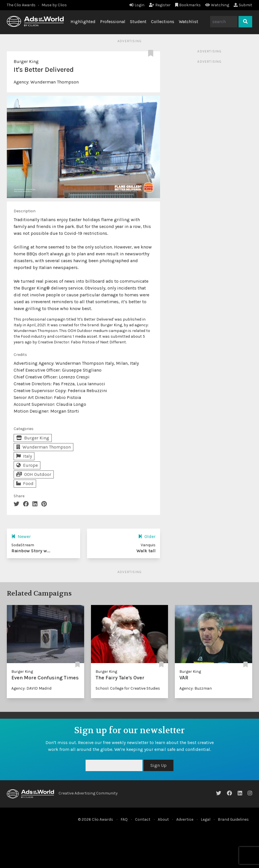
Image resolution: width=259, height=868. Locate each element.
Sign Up (158, 765)
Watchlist (188, 22)
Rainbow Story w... (31, 551)
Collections (163, 22)
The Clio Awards (21, 5)
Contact (143, 819)
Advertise (185, 819)
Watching (217, 5)
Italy (24, 456)
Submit (243, 5)
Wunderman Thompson (55, 82)
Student (138, 22)
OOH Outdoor (34, 474)
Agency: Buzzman (196, 688)
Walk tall (146, 551)
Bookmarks (188, 5)
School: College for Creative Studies (128, 688)
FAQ (124, 819)
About (163, 819)
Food (25, 483)
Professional (113, 22)
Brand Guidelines (233, 819)
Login (137, 5)
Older (147, 536)
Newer (21, 536)
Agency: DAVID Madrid (31, 688)
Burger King (26, 61)
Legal (206, 819)
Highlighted (83, 22)
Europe (27, 465)
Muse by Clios (54, 5)
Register (160, 5)
